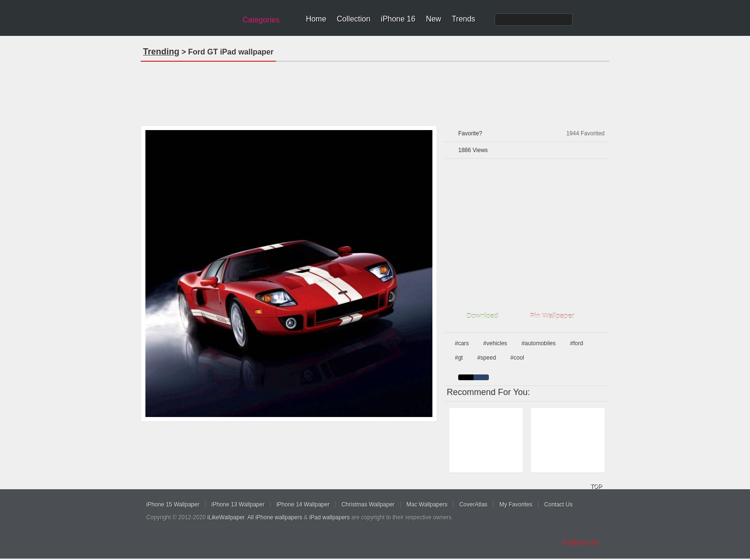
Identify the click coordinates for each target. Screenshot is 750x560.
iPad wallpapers (330, 517)
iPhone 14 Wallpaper (303, 505)
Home (316, 19)
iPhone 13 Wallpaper (238, 505)
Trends (463, 19)
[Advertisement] (375, 90)
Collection (353, 19)
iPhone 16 (398, 19)
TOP (596, 486)
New (433, 19)
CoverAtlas (473, 505)
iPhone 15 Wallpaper (173, 505)
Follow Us (581, 543)
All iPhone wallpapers (275, 517)
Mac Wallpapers (427, 505)
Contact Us (558, 505)
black (466, 377)
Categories (261, 20)
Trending (161, 52)
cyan (481, 377)
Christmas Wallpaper (368, 505)
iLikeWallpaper (226, 517)
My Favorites (516, 505)
